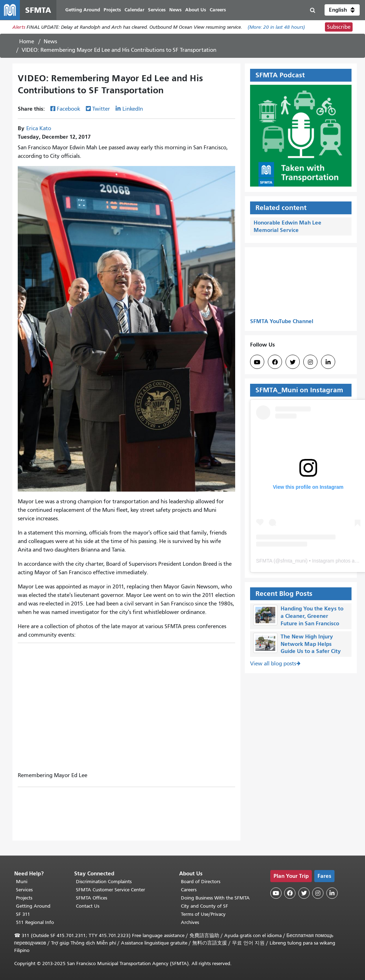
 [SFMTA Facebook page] (275, 362)
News (50, 41)
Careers (189, 890)
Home (27, 41)
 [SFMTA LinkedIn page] (328, 362)
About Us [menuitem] (196, 10)
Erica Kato (39, 128)
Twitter (101, 109)
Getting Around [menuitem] (83, 10)
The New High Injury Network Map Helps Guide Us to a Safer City (311, 644)
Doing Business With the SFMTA (215, 898)
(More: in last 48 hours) (276, 27)
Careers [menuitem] (218, 10)
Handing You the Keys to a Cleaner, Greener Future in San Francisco (312, 616)
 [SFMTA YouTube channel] (257, 362)
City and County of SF (204, 906)
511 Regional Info (35, 922)
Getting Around (33, 906)
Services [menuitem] (157, 10)
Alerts (19, 27)
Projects (24, 898)
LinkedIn (133, 109)
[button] (342, 10)
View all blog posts (273, 664)
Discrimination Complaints (104, 882)
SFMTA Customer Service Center (110, 890)
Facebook (68, 109)
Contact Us (88, 906)
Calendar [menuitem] (134, 10)
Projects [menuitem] (112, 10)
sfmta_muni (293, 561)
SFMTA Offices (92, 898)
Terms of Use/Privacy (203, 914)
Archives (190, 922)
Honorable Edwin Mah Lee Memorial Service (287, 226)
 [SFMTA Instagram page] (310, 362)
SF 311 (23, 914)
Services (24, 890)
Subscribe (339, 27)
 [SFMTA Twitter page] (293, 362)
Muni (22, 882)
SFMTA (264, 561)
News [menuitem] (175, 10)
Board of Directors (201, 882)
